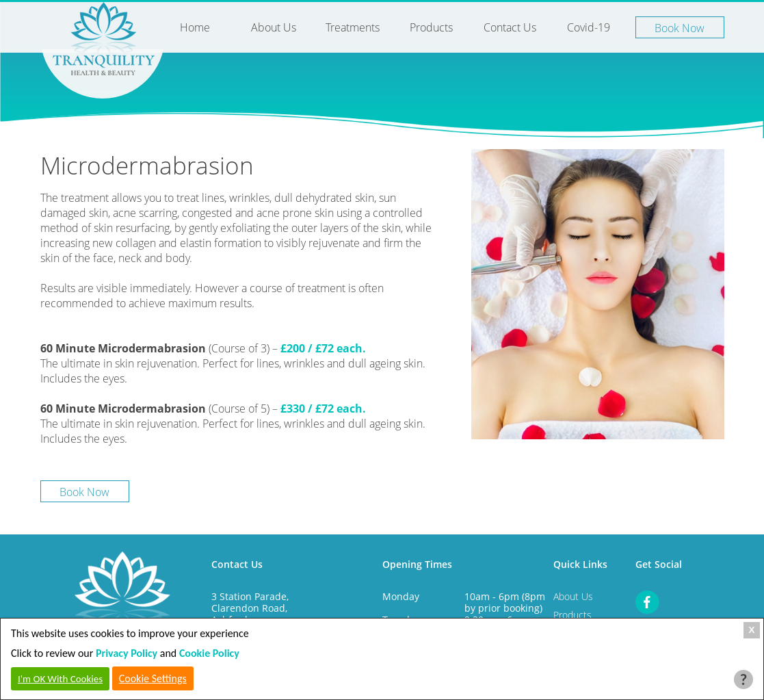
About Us (274, 27)
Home (195, 27)
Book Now (680, 28)
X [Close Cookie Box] (752, 630)
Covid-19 (589, 27)
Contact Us (510, 27)
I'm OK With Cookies (60, 679)
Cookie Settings (153, 678)
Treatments (353, 27)
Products (431, 27)
